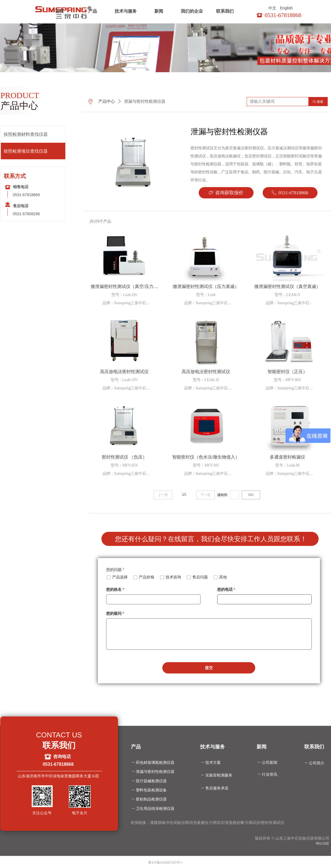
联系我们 (225, 11)
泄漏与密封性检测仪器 (145, 101)
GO (251, 495)
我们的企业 (192, 11)
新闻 (159, 11)
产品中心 (107, 101)
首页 (60, 11)
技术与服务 (126, 11)
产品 (93, 11)
